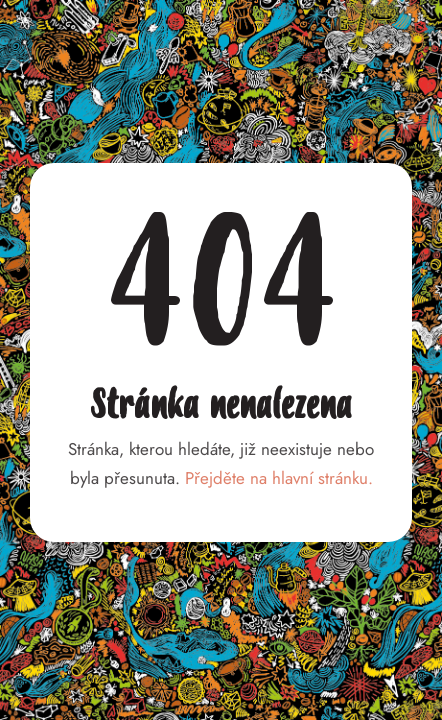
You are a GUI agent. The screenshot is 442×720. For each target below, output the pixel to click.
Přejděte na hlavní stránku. (279, 478)
